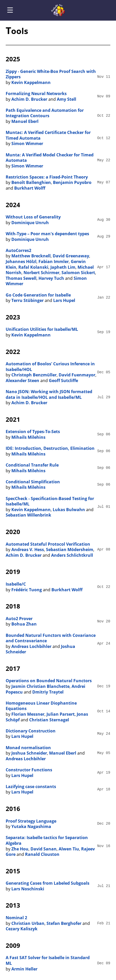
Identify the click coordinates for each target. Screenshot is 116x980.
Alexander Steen (22, 381)
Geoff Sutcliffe (63, 381)
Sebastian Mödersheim (70, 550)
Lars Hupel (64, 300)
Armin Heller (24, 969)
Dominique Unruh (30, 223)
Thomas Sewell (21, 278)
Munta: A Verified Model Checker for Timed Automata (50, 158)
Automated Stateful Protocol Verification (48, 544)
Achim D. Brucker (29, 99)
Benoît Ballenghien (31, 182)
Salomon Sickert (78, 273)
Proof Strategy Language (31, 821)
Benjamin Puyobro (72, 182)
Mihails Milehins (28, 437)
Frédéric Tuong (27, 590)
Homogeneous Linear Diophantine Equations (41, 706)
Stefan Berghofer (64, 923)
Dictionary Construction (31, 731)
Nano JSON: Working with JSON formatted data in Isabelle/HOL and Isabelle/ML (49, 394)
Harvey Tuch (51, 278)
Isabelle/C (16, 584)
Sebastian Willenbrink (28, 515)
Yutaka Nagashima (31, 826)
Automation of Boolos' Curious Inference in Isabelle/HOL (50, 367)
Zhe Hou (20, 849)
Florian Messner (28, 714)
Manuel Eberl (25, 121)
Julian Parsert (61, 714)
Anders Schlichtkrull (72, 555)
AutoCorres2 (18, 250)
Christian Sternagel (49, 720)
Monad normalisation (28, 748)
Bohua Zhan (24, 624)
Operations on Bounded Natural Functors (49, 681)
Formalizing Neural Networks (36, 94)
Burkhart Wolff (30, 188)
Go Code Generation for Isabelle (38, 295)
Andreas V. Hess (28, 550)
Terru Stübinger (28, 300)
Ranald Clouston (42, 854)
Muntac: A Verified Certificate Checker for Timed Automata (48, 135)
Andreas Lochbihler (31, 646)
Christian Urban (28, 923)
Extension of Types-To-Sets (33, 432)
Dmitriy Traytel (48, 692)
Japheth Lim (63, 267)
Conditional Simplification (33, 482)
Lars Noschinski (28, 889)
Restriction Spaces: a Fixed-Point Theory (47, 177)
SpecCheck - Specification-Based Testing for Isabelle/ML (50, 501)
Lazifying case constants (31, 787)
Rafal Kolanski (33, 267)
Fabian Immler (54, 261)
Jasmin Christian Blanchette (40, 686)
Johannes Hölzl (21, 261)
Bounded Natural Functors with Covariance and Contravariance (51, 638)
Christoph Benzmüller (34, 375)
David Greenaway (71, 256)
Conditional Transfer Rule (32, 465)
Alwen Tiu (69, 849)
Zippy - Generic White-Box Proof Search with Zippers (51, 74)
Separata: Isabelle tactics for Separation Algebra (47, 840)
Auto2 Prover (19, 619)
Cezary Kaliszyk (22, 929)
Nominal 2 (16, 918)
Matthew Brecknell (31, 256)
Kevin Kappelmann (31, 82)
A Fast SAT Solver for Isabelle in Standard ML (48, 960)
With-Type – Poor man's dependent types (47, 234)
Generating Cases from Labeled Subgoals (48, 883)
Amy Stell (67, 99)
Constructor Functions (29, 770)
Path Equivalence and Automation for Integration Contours (45, 113)
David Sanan (44, 849)
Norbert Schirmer (41, 273)
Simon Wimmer (27, 143)
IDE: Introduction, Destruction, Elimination (50, 448)
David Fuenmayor (77, 375)
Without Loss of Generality (33, 217)
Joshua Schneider (29, 753)
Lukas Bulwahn (69, 510)
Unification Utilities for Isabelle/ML (42, 329)
